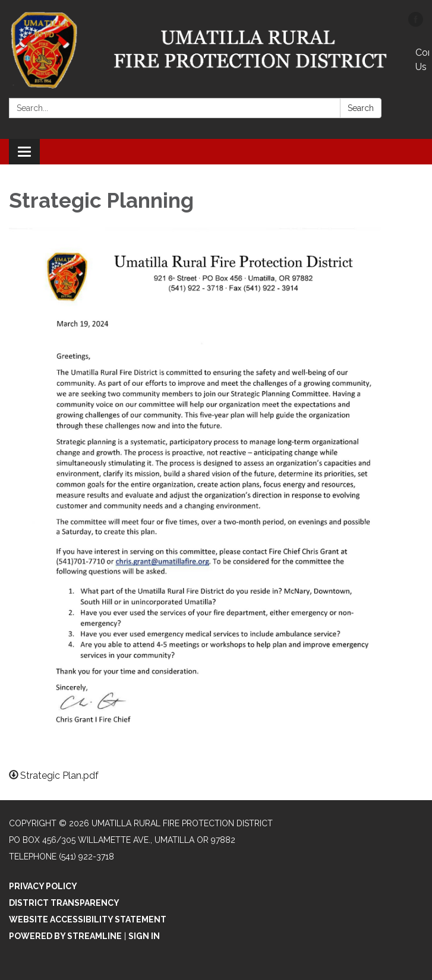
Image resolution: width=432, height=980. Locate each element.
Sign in (144, 936)
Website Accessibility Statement (88, 919)
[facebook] (416, 23)
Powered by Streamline (65, 936)
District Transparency (64, 903)
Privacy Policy (43, 886)
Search (361, 108)
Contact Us (422, 60)
